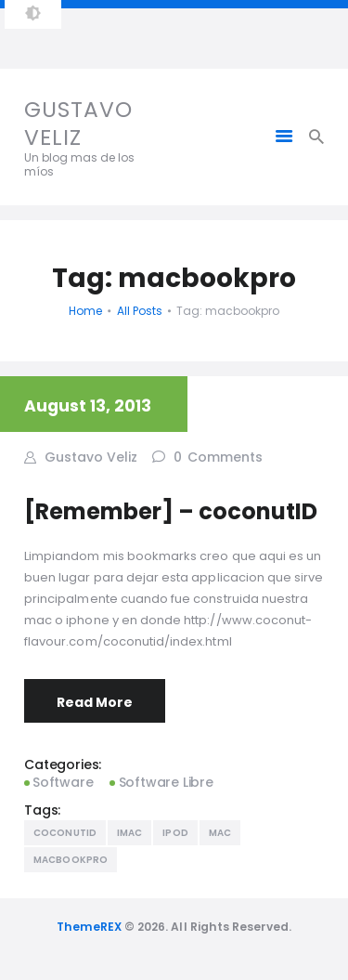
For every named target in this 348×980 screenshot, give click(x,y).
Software (63, 782)
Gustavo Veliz (89, 456)
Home (85, 311)
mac (220, 833)
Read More (95, 702)
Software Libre (166, 782)
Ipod (175, 833)
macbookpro (71, 860)
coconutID (65, 833)
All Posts (140, 311)
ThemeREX (89, 927)
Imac (129, 833)
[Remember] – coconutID (171, 511)
